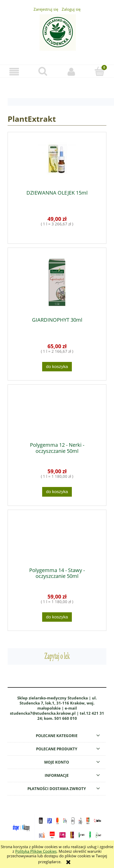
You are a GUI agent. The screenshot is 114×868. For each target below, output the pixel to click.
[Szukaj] (43, 71)
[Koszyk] (100, 71)
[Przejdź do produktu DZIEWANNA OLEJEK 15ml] (57, 161)
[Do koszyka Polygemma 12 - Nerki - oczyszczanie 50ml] (57, 492)
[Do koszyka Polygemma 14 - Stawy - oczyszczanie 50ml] (57, 617)
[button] (14, 72)
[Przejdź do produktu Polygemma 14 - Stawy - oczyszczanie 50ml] (57, 539)
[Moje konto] (71, 72)
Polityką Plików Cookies (36, 851)
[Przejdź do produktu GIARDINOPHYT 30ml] (57, 282)
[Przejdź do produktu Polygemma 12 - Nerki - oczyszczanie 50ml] (57, 413)
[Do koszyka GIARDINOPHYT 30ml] (57, 367)
